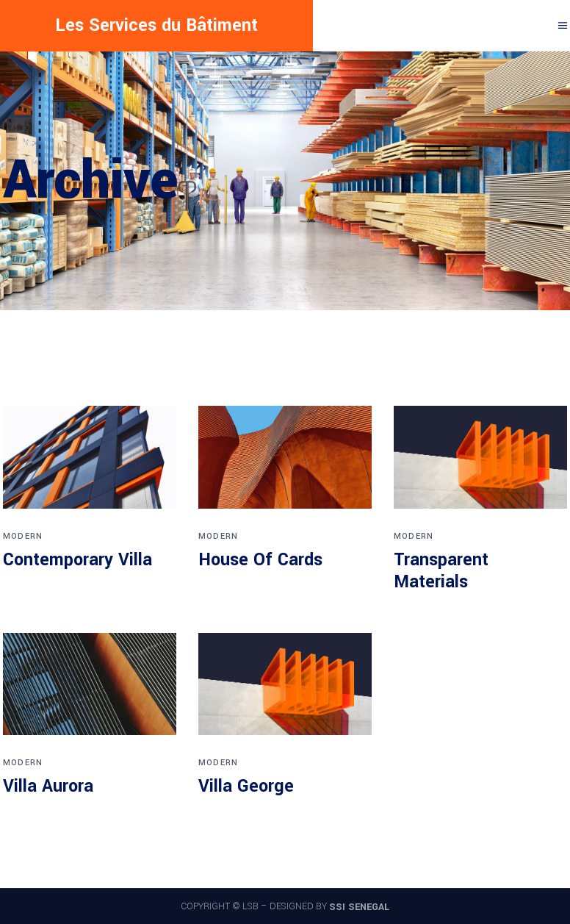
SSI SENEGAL (359, 907)
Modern (23, 536)
